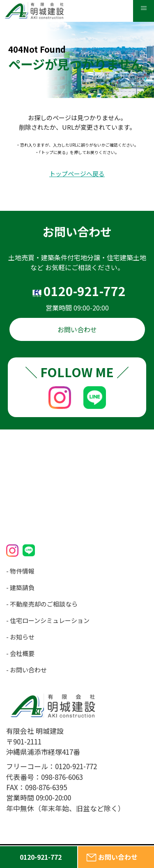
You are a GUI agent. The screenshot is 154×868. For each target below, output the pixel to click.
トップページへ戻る (77, 174)
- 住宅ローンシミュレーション (48, 620)
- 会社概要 (20, 653)
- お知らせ (20, 637)
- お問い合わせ (26, 670)
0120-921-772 (85, 291)
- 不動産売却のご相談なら (42, 604)
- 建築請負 (20, 587)
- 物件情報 (20, 571)
